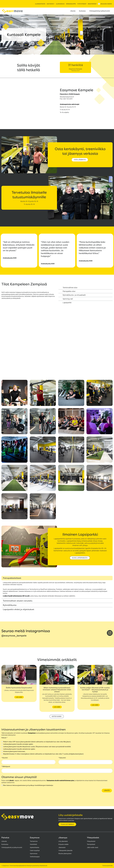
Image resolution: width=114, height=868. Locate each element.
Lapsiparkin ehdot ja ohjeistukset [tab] (18, 609)
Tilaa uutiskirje (67, 824)
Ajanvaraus (60, 4)
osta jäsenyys (80, 160)
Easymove (51, 4)
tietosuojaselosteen (19, 785)
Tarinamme (34, 841)
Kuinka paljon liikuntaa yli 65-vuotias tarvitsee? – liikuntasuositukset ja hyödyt (95, 690)
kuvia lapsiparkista (80, 558)
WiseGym (29, 866)
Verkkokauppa (71, 4)
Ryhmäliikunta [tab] (10, 605)
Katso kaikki (57, 716)
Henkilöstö (33, 844)
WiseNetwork (43, 866)
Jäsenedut (62, 847)
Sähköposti (6, 766)
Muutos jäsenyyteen (65, 854)
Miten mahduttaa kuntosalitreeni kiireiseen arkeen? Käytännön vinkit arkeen (57, 690)
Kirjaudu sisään (106, 4)
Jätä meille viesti (93, 847)
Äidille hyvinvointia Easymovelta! (19, 688)
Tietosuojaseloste (107, 866)
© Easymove (5, 866)
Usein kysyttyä (35, 851)
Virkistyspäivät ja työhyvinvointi (101, 11)
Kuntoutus (83, 11)
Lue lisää (19, 697)
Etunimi (5, 758)
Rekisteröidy (92, 4)
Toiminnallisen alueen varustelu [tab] (18, 601)
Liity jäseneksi (63, 841)
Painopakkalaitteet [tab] (12, 578)
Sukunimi (62, 758)
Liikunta (74, 11)
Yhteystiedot (82, 4)
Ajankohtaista (40, 4)
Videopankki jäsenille (65, 851)
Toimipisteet (91, 844)
